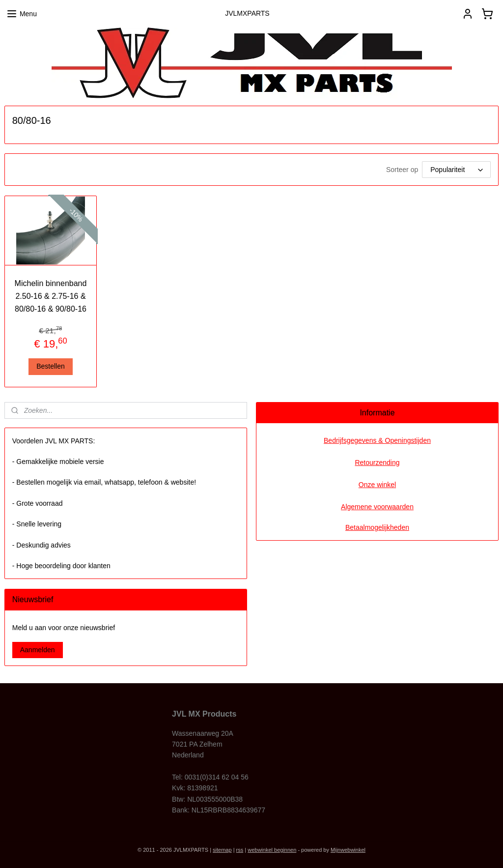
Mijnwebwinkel (348, 850)
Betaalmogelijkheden (377, 527)
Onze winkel (377, 485)
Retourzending (377, 463)
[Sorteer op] (456, 170)
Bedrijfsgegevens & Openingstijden (377, 440)
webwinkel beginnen (272, 850)
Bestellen (51, 366)
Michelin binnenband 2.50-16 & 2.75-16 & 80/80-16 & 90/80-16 (51, 296)
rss (240, 850)
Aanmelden (38, 650)
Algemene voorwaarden (377, 507)
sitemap (222, 850)
